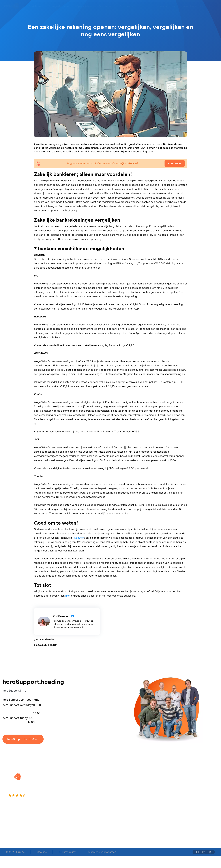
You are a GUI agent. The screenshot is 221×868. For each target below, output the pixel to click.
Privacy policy (67, 852)
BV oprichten (84, 781)
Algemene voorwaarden (102, 852)
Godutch (79, 538)
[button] (91, 775)
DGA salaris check (124, 787)
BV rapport (120, 799)
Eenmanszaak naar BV (90, 793)
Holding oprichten (87, 787)
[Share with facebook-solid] (197, 852)
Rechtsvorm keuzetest (127, 781)
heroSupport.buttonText (23, 739)
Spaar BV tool (122, 793)
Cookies (42, 852)
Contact (191, 799)
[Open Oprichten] (36, 6)
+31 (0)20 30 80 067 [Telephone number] (91, 831)
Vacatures (156, 787)
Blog (189, 781)
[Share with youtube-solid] (204, 852)
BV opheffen (84, 799)
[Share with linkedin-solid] (210, 852)
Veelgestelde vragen (199, 787)
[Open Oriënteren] (107, 6)
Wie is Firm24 (158, 781)
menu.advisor (167, 6)
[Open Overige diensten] (60, 6)
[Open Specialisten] (86, 6)
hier (68, 596)
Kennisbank (193, 793)
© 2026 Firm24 (15, 852)
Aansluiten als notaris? (163, 793)
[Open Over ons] (126, 6)
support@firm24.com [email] (126, 831)
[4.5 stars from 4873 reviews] (40, 795)
